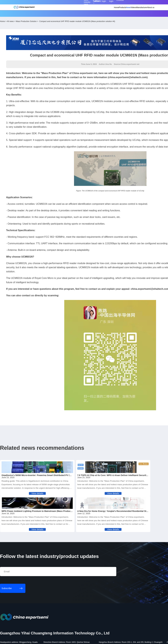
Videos (119, 12)
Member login (125, 4)
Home (93, 12)
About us (142, 12)
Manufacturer (130, 12)
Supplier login (134, 4)
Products (102, 12)
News (111, 12)
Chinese (143, 3)
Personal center (116, 4)
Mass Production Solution (47, 19)
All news (31, 19)
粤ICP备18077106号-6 (89, 640)
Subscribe (52, 4)
